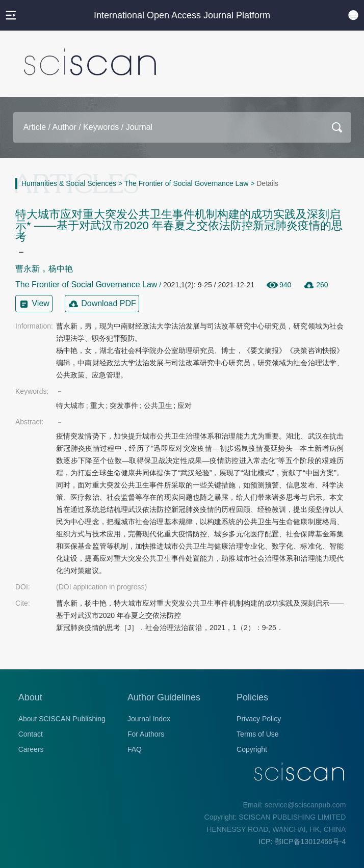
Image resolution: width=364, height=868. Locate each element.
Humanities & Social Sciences (69, 183)
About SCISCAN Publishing (62, 719)
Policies (252, 697)
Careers (31, 749)
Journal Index (149, 719)
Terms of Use (257, 734)
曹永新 (28, 269)
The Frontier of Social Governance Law (187, 183)
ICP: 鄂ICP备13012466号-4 (302, 842)
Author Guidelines (164, 697)
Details (267, 183)
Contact (31, 734)
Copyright (252, 749)
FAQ (135, 749)
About (30, 697)
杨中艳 (61, 269)
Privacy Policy (259, 719)
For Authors (146, 734)
